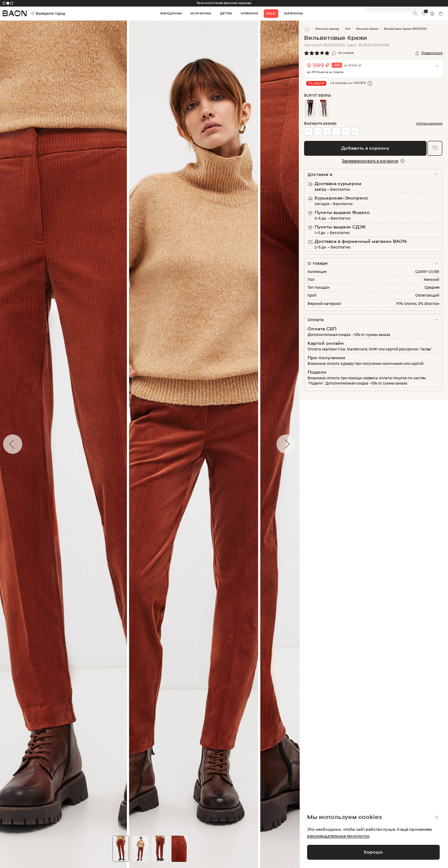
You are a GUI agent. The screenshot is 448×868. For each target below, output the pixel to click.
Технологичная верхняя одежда (224, 3)
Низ (348, 29)
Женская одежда (327, 29)
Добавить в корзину (365, 148)
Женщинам (171, 13)
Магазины (294, 13)
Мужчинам (201, 13)
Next (305, 444)
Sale (271, 13)
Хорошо (373, 852)
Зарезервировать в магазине (370, 161)
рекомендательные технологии (338, 836)
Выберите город (39, 14)
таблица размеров (429, 123)
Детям (226, 13)
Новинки (249, 13)
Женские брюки (367, 29)
